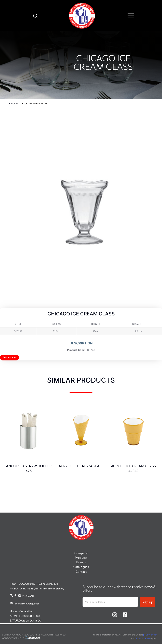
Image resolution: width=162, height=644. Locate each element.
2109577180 (29, 596)
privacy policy (150, 635)
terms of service (143, 638)
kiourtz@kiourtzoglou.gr (27, 604)
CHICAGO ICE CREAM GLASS (103, 62)
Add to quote (9, 357)
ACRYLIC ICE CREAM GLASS (81, 466)
